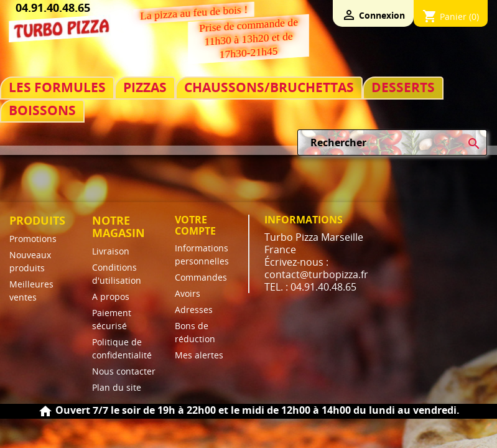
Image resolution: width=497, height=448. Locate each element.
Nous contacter (124, 371)
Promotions (33, 239)
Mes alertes (199, 355)
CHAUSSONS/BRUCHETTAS (269, 87)
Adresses (194, 310)
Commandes (201, 277)
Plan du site (117, 387)
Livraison (111, 251)
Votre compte (195, 225)
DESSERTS (403, 87)
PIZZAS (145, 87)
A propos (111, 296)
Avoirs (188, 293)
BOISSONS (42, 110)
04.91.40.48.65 (53, 7)
